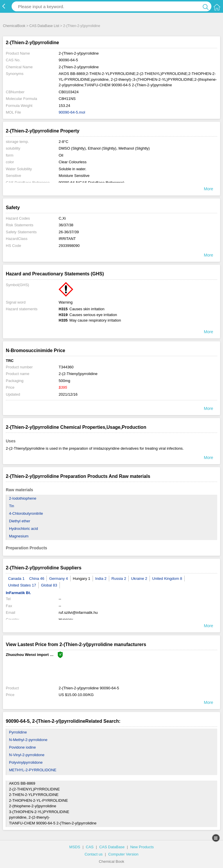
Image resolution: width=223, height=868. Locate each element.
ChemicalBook (14, 26)
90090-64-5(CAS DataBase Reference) (91, 183)
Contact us (93, 854)
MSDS (75, 847)
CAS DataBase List (44, 26)
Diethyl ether (20, 521)
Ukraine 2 (139, 579)
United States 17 (22, 585)
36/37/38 (66, 225)
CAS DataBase (112, 847)
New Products (142, 847)
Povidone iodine (23, 747)
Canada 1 (16, 579)
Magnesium (19, 536)
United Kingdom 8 (167, 579)
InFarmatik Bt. (18, 593)
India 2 (101, 579)
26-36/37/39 (69, 232)
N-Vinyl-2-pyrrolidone (27, 755)
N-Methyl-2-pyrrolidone (28, 740)
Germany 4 (58, 579)
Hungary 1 (82, 579)
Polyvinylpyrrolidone (26, 762)
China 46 (37, 579)
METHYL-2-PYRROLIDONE (33, 770)
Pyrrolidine (18, 732)
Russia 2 (119, 579)
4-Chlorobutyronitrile (26, 513)
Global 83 (49, 585)
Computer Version (123, 854)
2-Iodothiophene (23, 498)
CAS (90, 847)
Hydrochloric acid (24, 529)
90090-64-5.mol (72, 112)
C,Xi (62, 218)
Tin (12, 506)
